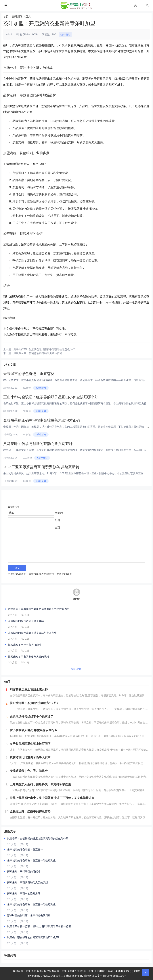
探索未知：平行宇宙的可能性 (25, 645)
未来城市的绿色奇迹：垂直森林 (29, 374)
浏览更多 (76, 669)
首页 (6, 16)
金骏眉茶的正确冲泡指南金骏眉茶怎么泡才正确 (42, 420)
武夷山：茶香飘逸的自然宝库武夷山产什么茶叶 (34, 937)
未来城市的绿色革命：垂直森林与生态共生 (32, 633)
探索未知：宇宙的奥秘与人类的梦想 (28, 657)
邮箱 (58, 520)
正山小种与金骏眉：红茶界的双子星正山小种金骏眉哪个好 (51, 397)
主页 (58, 528)
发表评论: (14, 507)
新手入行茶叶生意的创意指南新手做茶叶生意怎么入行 (44, 349)
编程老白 (89, 976)
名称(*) (59, 513)
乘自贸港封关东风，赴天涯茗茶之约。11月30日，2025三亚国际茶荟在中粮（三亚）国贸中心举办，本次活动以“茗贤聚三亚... (74, 473)
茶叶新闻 (17, 16)
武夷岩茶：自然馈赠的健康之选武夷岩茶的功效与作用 (39, 609)
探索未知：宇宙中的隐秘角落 (24, 893)
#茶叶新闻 (65, 35)
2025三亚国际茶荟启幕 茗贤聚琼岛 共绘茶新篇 (41, 467)
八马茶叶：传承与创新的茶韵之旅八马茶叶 (38, 444)
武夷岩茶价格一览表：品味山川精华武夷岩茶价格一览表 (39, 926)
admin (76, 599)
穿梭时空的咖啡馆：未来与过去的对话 (29, 915)
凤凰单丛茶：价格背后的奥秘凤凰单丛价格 (38, 353)
